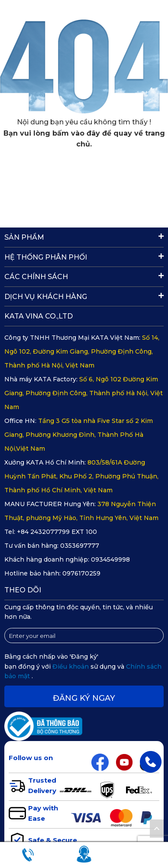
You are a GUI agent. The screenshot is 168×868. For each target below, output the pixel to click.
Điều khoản (71, 666)
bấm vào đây (76, 133)
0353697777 (80, 546)
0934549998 (110, 559)
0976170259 (81, 573)
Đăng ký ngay (84, 698)
